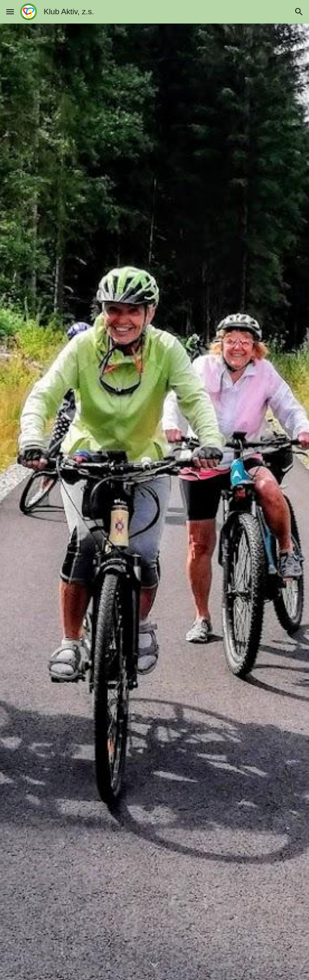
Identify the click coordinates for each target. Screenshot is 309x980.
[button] (10, 12)
